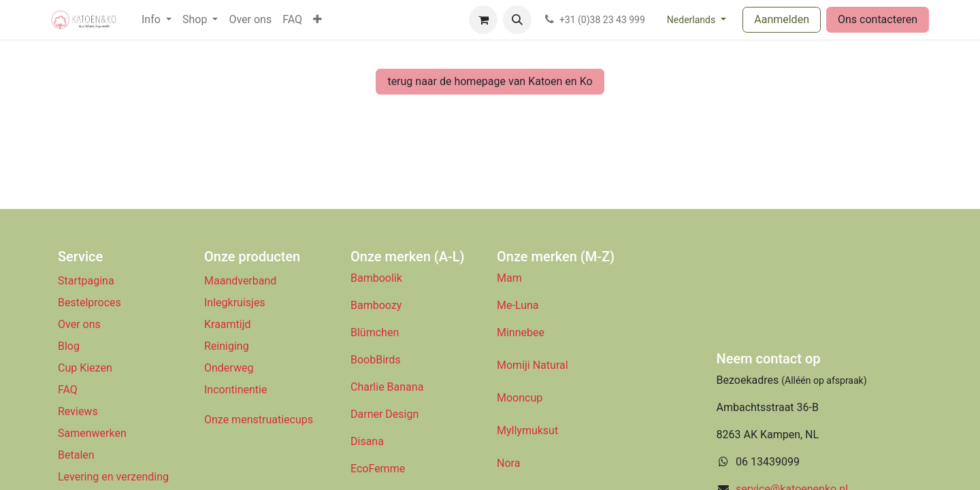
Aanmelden (782, 19)
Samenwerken (92, 433)
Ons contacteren (878, 19)
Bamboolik (376, 278)
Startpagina (86, 281)
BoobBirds (377, 360)
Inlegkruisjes (235, 303)
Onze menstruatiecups (259, 420)
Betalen (76, 455)
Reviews (79, 411)
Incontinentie (238, 390)
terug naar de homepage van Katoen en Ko (490, 81)
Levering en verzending (113, 477)
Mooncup (520, 398)
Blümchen (375, 332)
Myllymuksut (527, 430)
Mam (509, 278)
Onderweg (229, 368)
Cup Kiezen (85, 368)
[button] (517, 20)
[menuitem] (157, 20)
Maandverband (240, 281)
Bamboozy (376, 305)
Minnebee (521, 332)
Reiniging (227, 346)
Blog (69, 346)
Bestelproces (89, 303)
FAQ (68, 390)
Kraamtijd (228, 324)
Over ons (79, 324)
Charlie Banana (387, 387)
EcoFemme (378, 469)
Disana (367, 441)
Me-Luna (518, 305)
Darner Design (385, 414)
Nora (508, 463)
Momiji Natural (533, 365)
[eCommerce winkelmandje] (483, 20)
